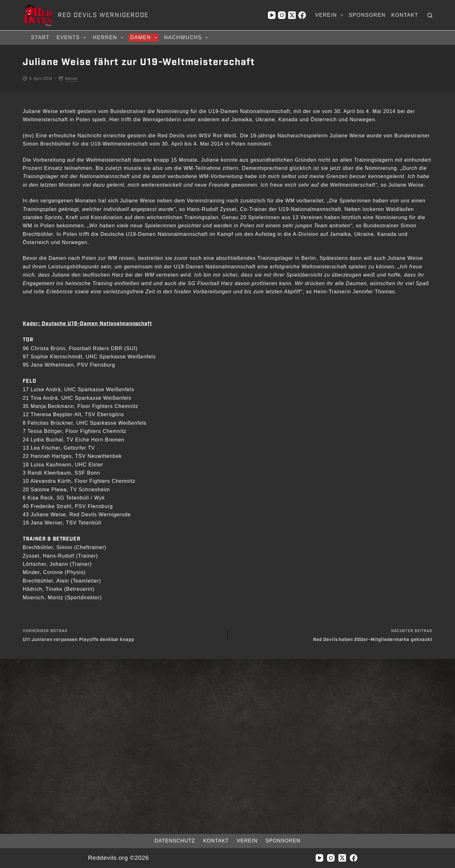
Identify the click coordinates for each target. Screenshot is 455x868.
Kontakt (405, 15)
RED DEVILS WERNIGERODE (103, 15)
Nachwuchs (187, 38)
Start (40, 37)
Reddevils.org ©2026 (118, 858)
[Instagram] (282, 15)
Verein (330, 15)
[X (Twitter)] (292, 15)
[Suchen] (430, 15)
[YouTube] (272, 15)
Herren (109, 38)
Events (72, 38)
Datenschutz (171, 841)
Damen (145, 38)
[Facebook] (302, 15)
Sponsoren (367, 15)
